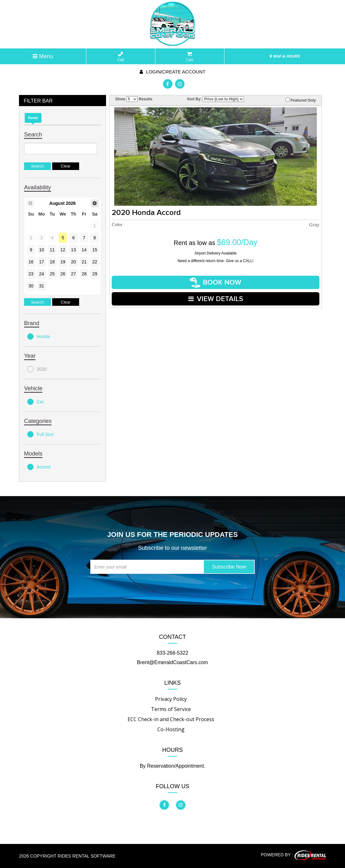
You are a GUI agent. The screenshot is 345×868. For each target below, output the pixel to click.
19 (63, 262)
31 (42, 286)
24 (42, 274)
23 (31, 274)
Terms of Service (171, 709)
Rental (33, 118)
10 (42, 250)
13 (73, 250)
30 (31, 286)
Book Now (216, 283)
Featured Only (301, 100)
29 (95, 274)
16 (31, 262)
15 (95, 250)
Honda (38, 337)
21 (84, 262)
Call (121, 57)
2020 (37, 369)
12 (63, 250)
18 (52, 262)
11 (52, 250)
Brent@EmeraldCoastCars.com (172, 662)
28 (84, 274)
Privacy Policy (171, 699)
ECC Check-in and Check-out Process (171, 719)
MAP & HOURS (285, 56)
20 (73, 262)
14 (84, 250)
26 (63, 274)
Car (36, 402)
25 (52, 274)
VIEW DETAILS (216, 299)
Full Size (41, 434)
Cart (190, 57)
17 (42, 262)
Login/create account (172, 72)
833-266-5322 (172, 653)
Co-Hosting (171, 729)
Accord (39, 467)
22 (95, 262)
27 (73, 274)
